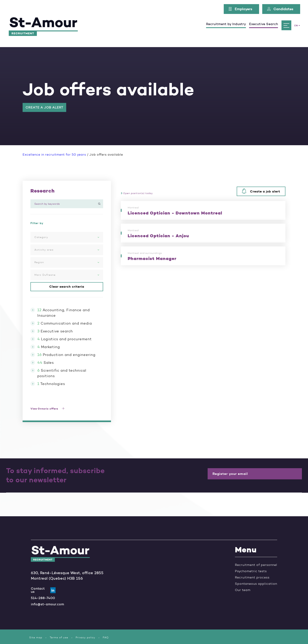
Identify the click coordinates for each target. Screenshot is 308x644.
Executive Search (264, 24)
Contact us (40, 590)
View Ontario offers (49, 409)
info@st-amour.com (47, 604)
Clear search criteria (67, 287)
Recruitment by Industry (226, 24)
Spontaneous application (256, 584)
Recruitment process (252, 577)
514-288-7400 (43, 598)
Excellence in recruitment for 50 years (54, 155)
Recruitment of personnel (256, 565)
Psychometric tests (251, 571)
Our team (243, 590)
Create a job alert (44, 107)
